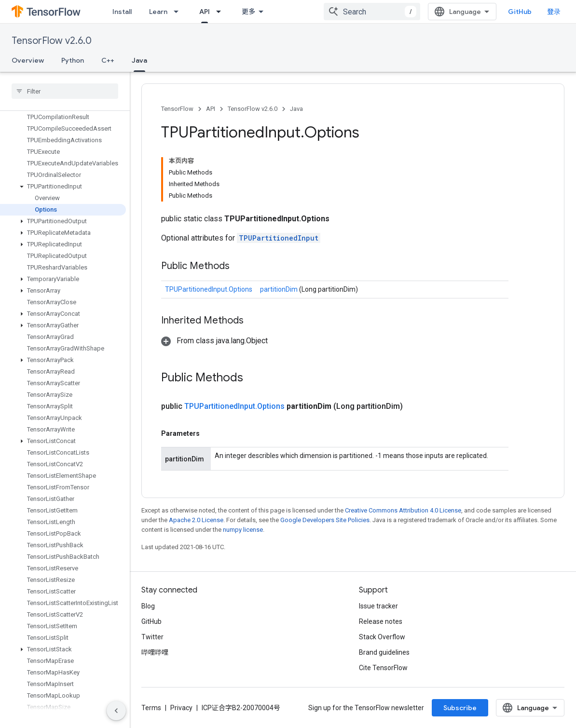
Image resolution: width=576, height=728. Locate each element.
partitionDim (280, 289)
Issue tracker (378, 606)
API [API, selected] (205, 12)
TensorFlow (177, 109)
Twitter (152, 637)
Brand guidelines (384, 652)
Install (122, 12)
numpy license (243, 530)
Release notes (381, 621)
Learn (158, 12)
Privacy (181, 708)
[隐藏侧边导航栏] (116, 711)
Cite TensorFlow (383, 668)
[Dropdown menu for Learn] (179, 12)
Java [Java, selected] (139, 60)
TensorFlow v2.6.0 (52, 41)
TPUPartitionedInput (279, 238)
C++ (108, 60)
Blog (148, 606)
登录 (554, 12)
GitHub (520, 12)
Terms (151, 708)
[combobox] (372, 12)
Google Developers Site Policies (325, 520)
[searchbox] (65, 91)
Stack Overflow (382, 637)
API (211, 109)
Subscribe (460, 708)
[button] (63, 187)
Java (296, 109)
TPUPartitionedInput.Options (209, 289)
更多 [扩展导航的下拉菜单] (248, 12)
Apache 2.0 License (196, 520)
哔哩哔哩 (155, 652)
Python (73, 60)
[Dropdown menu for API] (221, 12)
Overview (28, 60)
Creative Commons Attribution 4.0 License (403, 510)
